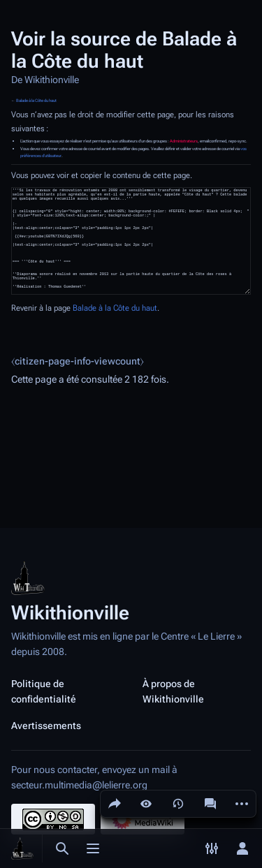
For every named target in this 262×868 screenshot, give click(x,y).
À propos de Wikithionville (173, 691)
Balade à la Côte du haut (36, 101)
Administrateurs (184, 141)
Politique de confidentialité (44, 691)
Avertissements (46, 726)
